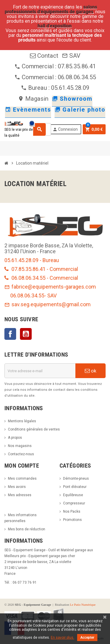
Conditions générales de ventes (34, 429)
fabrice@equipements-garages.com (50, 287)
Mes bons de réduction (27, 529)
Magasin (33, 99)
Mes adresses (20, 495)
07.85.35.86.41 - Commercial (41, 269)
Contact (44, 56)
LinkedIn (41, 334)
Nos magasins (20, 446)
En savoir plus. (62, 638)
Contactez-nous (21, 454)
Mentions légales (22, 421)
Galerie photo (80, 110)
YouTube (26, 334)
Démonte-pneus (76, 479)
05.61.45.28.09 (70, 88)
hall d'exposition (55, 26)
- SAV (50, 295)
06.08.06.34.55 (27, 295)
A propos (15, 438)
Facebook (10, 334)
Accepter (87, 638)
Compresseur (74, 503)
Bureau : (36, 88)
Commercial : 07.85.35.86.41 (55, 66)
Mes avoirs (17, 487)
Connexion (65, 129)
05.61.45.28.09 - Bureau (32, 260)
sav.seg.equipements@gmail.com (48, 304)
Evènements (28, 110)
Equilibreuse (73, 495)
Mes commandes (22, 479)
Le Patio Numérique (83, 605)
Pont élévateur (75, 487)
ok (90, 371)
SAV (71, 56)
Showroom (72, 99)
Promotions (72, 520)
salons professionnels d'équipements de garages (51, 9)
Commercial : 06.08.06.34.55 (55, 77)
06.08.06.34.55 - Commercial (41, 278)
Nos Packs (72, 511)
